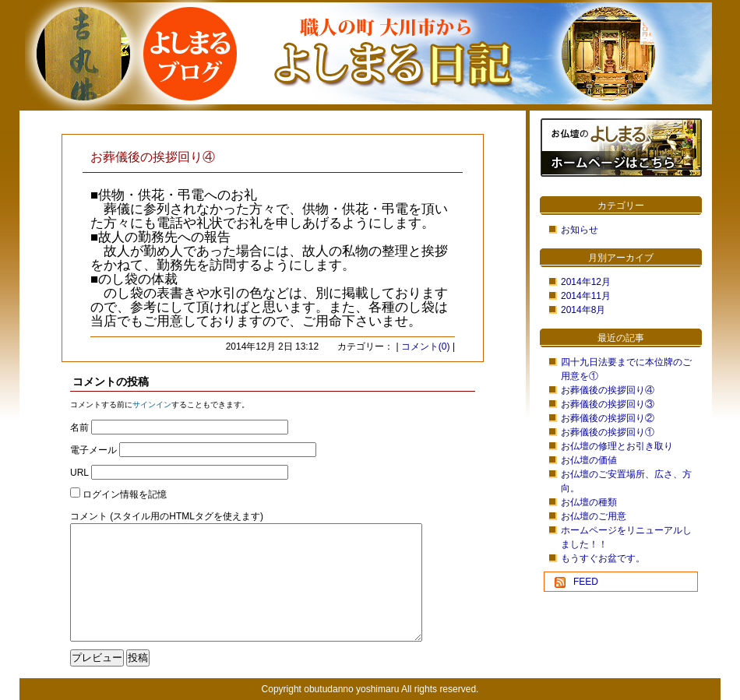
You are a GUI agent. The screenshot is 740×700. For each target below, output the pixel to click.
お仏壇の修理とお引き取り (617, 446)
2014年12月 (586, 282)
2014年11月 (586, 296)
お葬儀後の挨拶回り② (608, 418)
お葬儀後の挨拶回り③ (608, 404)
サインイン (152, 405)
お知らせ (580, 230)
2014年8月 (583, 310)
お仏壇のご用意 (594, 516)
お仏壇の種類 (589, 502)
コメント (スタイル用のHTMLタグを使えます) (167, 516)
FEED (586, 582)
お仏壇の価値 (589, 460)
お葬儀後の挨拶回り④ (608, 390)
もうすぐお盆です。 (603, 558)
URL (79, 473)
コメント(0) (426, 346)
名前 (79, 427)
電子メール (93, 450)
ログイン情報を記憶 (125, 494)
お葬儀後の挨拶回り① (608, 432)
